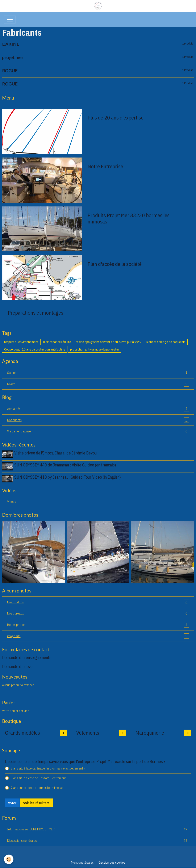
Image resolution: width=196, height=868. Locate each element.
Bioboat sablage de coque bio (166, 342)
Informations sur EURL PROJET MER (98, 829)
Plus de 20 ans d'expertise (116, 118)
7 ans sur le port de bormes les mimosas (37, 787)
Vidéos (12, 501)
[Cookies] (9, 859)
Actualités (98, 409)
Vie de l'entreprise (98, 431)
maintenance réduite (57, 342)
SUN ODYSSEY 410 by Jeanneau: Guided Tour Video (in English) (68, 477)
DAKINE (11, 44)
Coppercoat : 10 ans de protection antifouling (35, 349)
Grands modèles (22, 732)
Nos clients (98, 420)
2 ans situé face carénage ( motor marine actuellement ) (48, 767)
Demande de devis (18, 666)
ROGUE (10, 71)
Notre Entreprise (105, 166)
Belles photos (98, 624)
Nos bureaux (98, 613)
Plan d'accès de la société (115, 264)
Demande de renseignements (27, 657)
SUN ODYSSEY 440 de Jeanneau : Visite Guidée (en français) (65, 465)
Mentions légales (82, 861)
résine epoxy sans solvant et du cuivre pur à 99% (108, 342)
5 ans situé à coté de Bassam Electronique (39, 777)
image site (98, 635)
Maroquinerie (150, 732)
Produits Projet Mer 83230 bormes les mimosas (129, 218)
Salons (98, 373)
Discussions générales (98, 840)
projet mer (13, 57)
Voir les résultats (36, 802)
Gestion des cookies (112, 861)
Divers (98, 384)
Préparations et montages (36, 313)
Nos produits (98, 601)
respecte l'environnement (21, 342)
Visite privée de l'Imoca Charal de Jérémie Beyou (56, 453)
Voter (12, 802)
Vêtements (88, 732)
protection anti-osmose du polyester (95, 349)
